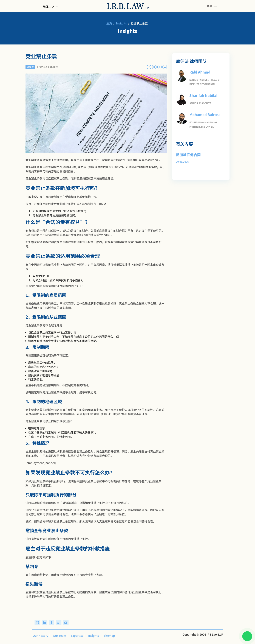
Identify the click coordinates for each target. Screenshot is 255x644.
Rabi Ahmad (199, 72)
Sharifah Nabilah (202, 95)
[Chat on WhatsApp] (245, 634)
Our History (40, 635)
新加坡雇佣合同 (187, 153)
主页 (109, 23)
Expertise (76, 635)
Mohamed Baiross (203, 113)
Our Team (59, 635)
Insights (121, 23)
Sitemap (108, 635)
